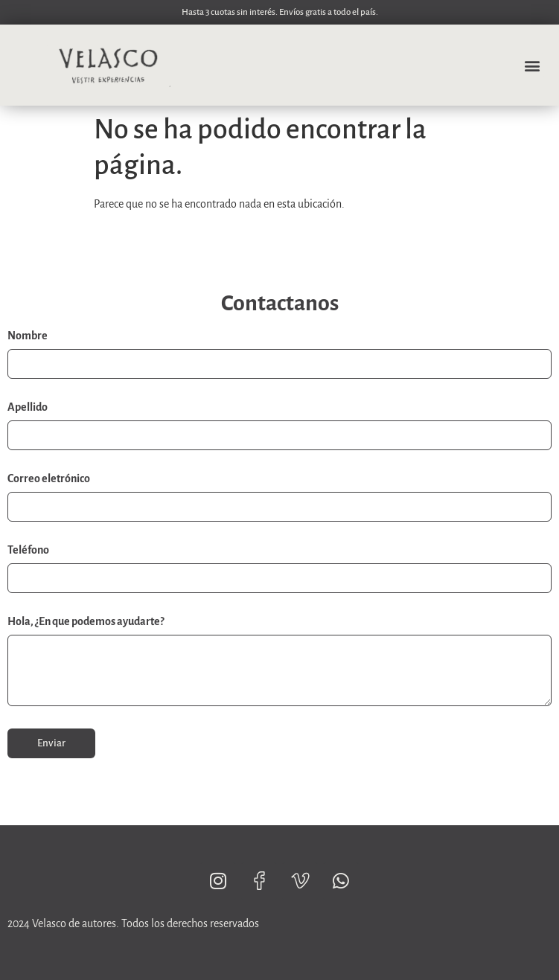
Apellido (28, 407)
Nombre (28, 336)
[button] (532, 65)
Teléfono (28, 550)
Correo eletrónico (49, 478)
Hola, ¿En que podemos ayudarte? (86, 621)
